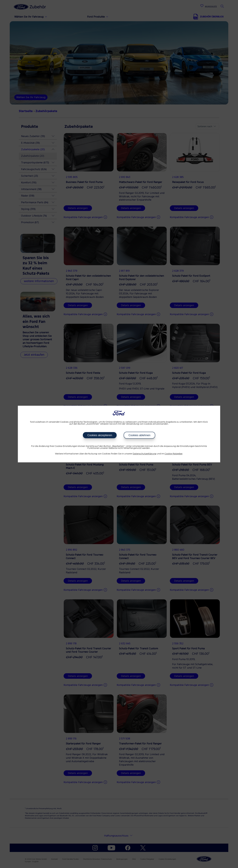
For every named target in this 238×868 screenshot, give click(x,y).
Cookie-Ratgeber (173, 454)
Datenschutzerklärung (144, 454)
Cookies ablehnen (139, 435)
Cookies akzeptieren (100, 435)
